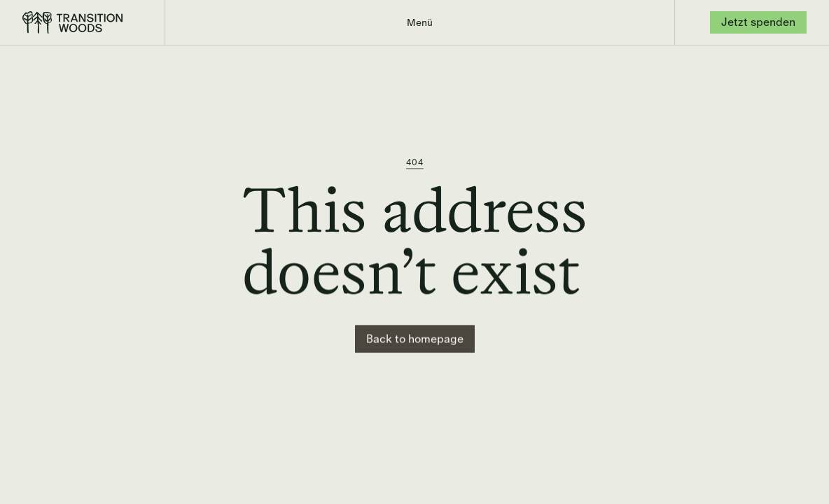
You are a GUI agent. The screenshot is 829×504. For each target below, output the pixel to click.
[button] (420, 23)
